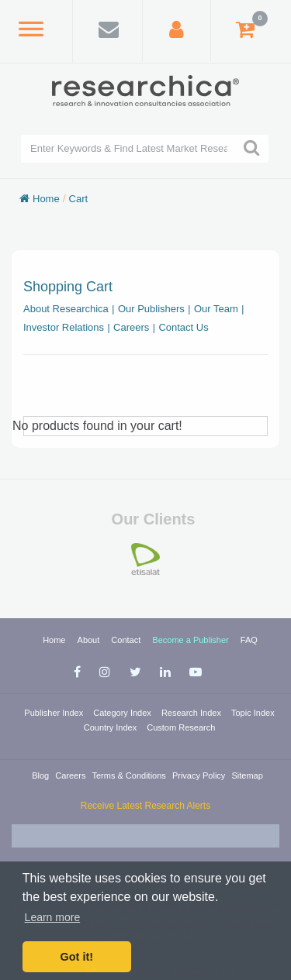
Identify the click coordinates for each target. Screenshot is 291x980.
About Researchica (66, 309)
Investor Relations (64, 327)
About (90, 640)
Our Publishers (151, 309)
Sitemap (247, 775)
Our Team (216, 309)
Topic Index (253, 713)
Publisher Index (55, 713)
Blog (42, 775)
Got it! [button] (77, 957)
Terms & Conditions (130, 775)
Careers (131, 327)
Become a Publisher (192, 640)
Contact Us (183, 327)
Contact (127, 640)
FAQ (249, 640)
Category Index (123, 713)
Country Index (112, 727)
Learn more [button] (53, 917)
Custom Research (181, 727)
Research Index (192, 713)
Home (46, 199)
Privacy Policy (200, 775)
